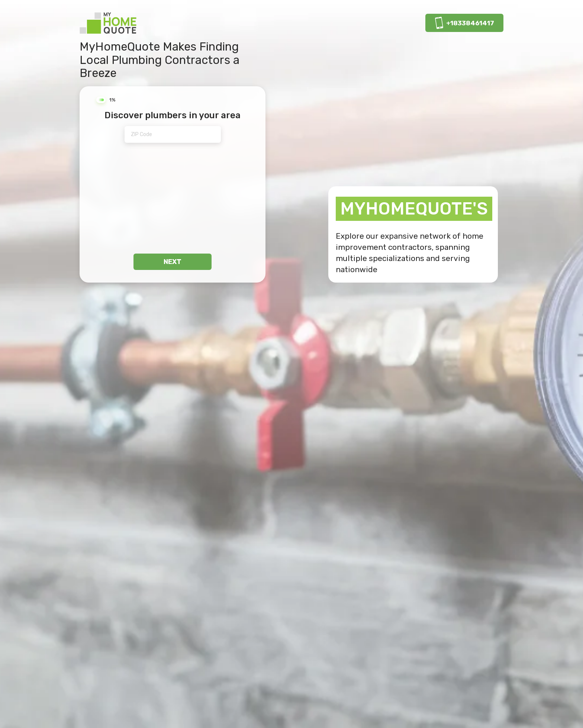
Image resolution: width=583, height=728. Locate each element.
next (173, 262)
